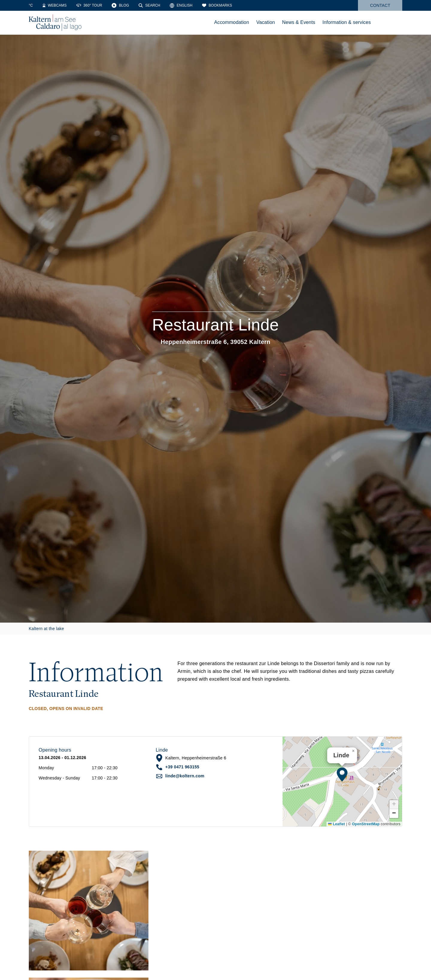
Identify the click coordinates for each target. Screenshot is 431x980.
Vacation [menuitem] (265, 22)
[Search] (189, 5)
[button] (342, 774)
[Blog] (160, 5)
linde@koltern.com (185, 776)
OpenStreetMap (366, 824)
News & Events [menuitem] (299, 22)
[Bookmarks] (257, 5)
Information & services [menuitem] (347, 22)
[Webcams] (95, 5)
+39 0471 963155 (182, 767)
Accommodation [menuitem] (232, 22)
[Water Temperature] (64, 5)
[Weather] (37, 5)
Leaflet (336, 824)
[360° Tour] (129, 5)
